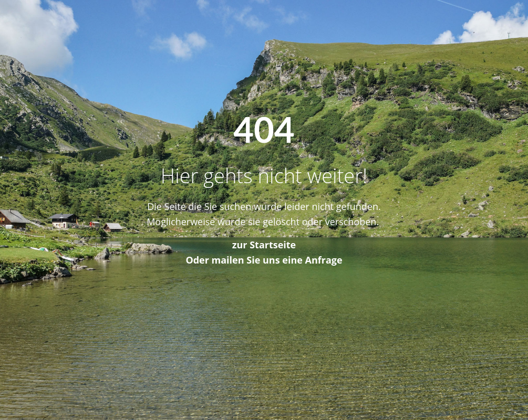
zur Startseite (264, 245)
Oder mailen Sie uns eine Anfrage (264, 260)
